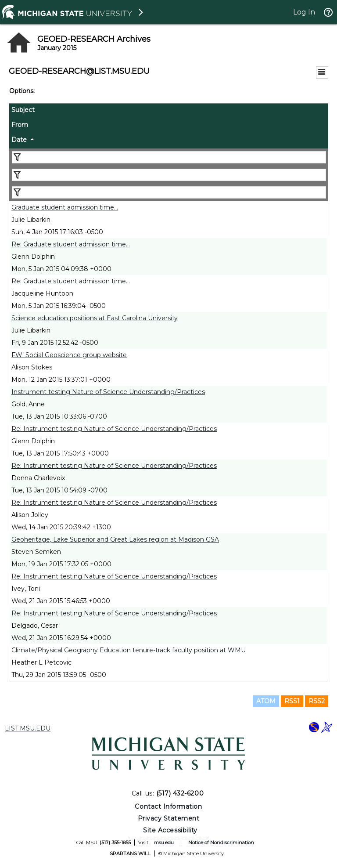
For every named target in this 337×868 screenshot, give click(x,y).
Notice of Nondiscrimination (221, 843)
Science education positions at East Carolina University (95, 318)
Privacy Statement (169, 818)
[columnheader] (168, 111)
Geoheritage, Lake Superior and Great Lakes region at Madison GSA (115, 539)
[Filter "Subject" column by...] (169, 157)
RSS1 (292, 701)
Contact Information (168, 807)
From (20, 125)
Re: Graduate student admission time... (71, 244)
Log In (304, 12)
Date (19, 140)
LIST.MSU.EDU (28, 728)
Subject (23, 110)
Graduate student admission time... (65, 207)
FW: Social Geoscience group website (69, 355)
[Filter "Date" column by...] (169, 192)
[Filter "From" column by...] (169, 175)
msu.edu (164, 843)
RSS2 (317, 701)
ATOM (266, 701)
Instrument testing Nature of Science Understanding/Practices (108, 392)
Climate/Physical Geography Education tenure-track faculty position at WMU (129, 650)
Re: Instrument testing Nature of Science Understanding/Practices (114, 429)
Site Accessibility (170, 830)
